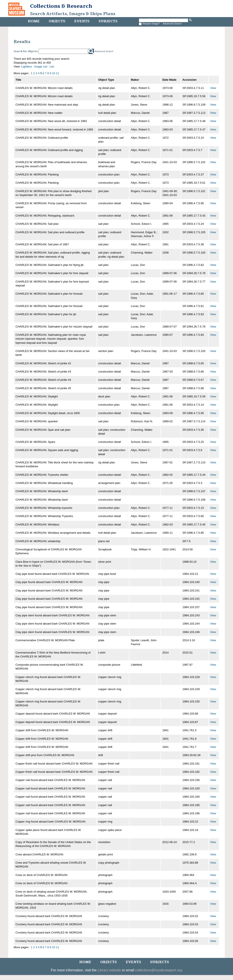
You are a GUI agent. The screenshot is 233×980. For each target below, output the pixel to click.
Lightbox (27, 67)
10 (53, 73)
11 (57, 73)
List (52, 67)
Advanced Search (172, 24)
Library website (109, 970)
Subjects (108, 21)
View (213, 88)
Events (82, 21)
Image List (41, 67)
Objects (57, 21)
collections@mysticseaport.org (159, 970)
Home (34, 21)
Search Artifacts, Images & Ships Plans (73, 14)
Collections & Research (61, 6)
